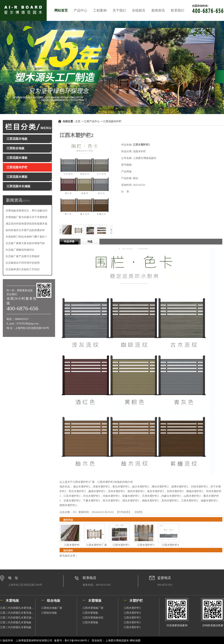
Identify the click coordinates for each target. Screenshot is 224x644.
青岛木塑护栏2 (121, 487)
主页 (78, 121)
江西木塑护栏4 (170, 545)
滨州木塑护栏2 (116, 491)
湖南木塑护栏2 (150, 501)
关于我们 (119, 10)
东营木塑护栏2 (175, 491)
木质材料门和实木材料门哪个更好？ (27, 237)
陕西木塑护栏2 (68, 505)
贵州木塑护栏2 (170, 501)
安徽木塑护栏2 (131, 496)
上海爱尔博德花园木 (117, 641)
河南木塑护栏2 (111, 496)
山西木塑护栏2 (192, 496)
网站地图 (135, 641)
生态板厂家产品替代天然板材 (23, 256)
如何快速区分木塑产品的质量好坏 (25, 230)
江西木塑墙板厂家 (93, 608)
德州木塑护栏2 (136, 491)
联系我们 (178, 10)
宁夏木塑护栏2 (92, 501)
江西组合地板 (49, 613)
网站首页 (61, 10)
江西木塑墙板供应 (93, 618)
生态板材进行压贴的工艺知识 (23, 269)
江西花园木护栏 (112, 121)
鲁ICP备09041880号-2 (77, 641)
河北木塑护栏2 (92, 496)
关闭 (139, 512)
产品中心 (80, 10)
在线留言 (139, 10)
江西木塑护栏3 (146, 545)
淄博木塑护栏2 (180, 487)
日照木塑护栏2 (199, 487)
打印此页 (124, 512)
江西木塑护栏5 (132, 608)
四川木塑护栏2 (111, 501)
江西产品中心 (92, 121)
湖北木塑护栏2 (131, 501)
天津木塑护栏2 (150, 496)
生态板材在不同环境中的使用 (23, 263)
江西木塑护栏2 (190, 501)
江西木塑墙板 (90, 613)
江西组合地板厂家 (52, 608)
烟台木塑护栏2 (82, 487)
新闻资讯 (158, 10)
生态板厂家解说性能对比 (20, 250)
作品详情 (69, 242)
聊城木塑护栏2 (195, 491)
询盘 (90, 242)
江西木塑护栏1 (121, 545)
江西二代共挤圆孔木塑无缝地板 (18, 608)
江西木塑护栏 (72, 545)
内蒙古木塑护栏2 (171, 496)
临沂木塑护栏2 (140, 487)
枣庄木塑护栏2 (77, 491)
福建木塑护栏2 (209, 501)
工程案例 (100, 10)
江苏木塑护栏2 (72, 496)
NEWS (26, 201)
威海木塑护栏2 (97, 491)
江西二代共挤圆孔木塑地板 (16, 622)
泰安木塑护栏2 (156, 491)
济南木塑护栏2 (101, 487)
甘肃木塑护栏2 (72, 501)
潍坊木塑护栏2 (160, 487)
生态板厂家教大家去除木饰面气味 (25, 243)
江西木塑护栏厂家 (97, 545)
